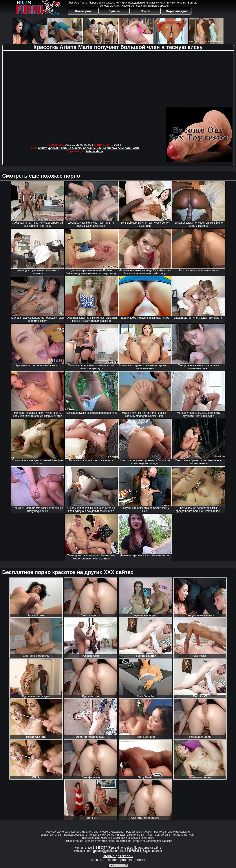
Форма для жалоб (118, 856)
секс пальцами (128, 148)
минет (43, 148)
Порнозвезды (176, 11)
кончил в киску (72, 148)
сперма (112, 148)
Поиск (145, 11)
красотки (54, 148)
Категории (83, 11)
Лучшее (114, 11)
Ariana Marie (94, 151)
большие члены (94, 148)
